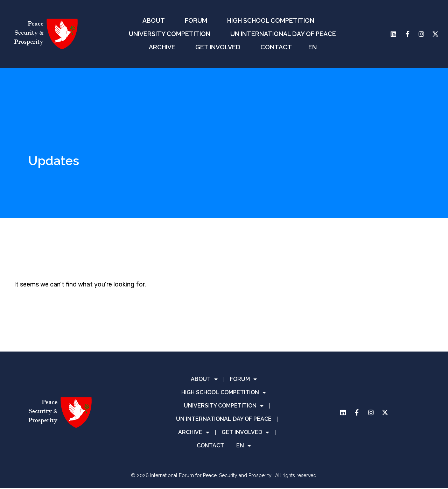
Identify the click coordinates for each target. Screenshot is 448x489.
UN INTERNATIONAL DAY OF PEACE (283, 34)
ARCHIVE (164, 47)
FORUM (198, 20)
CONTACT (276, 47)
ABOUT (155, 20)
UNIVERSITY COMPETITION (171, 34)
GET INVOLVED (220, 47)
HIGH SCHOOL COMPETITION (272, 20)
